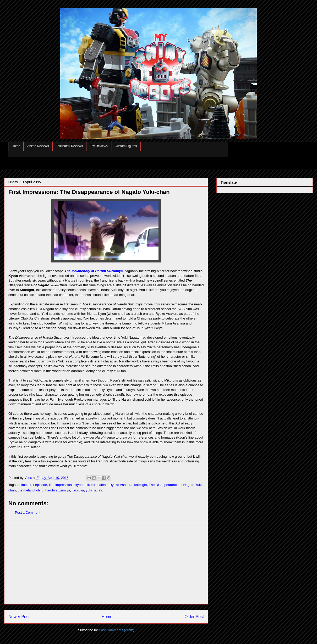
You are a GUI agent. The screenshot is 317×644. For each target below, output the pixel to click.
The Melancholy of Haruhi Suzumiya (94, 271)
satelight (141, 485)
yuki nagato (94, 490)
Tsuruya (78, 490)
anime (22, 485)
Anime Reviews (38, 146)
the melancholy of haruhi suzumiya (44, 490)
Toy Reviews (99, 146)
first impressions (61, 485)
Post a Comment (28, 513)
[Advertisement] (106, 564)
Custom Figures (126, 146)
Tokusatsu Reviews (70, 146)
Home (16, 146)
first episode (38, 485)
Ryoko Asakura (121, 485)
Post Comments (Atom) (116, 630)
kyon (79, 485)
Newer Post (19, 617)
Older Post (194, 617)
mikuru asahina (96, 485)
